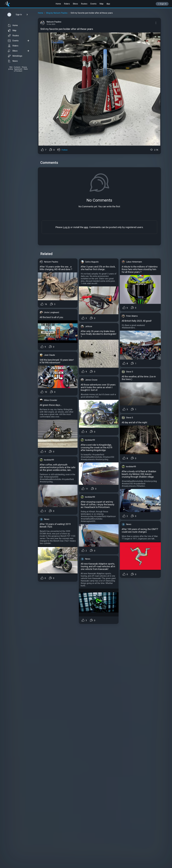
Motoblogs (15, 56)
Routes (84, 4)
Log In (66, 227)
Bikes (75, 4)
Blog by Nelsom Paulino (57, 13)
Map (101, 4)
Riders (67, 4)
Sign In (162, 4)
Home (58, 4)
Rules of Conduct (21, 70)
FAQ (11, 67)
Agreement (18, 69)
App (108, 4)
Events (93, 4)
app (86, 227)
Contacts (17, 67)
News (13, 61)
